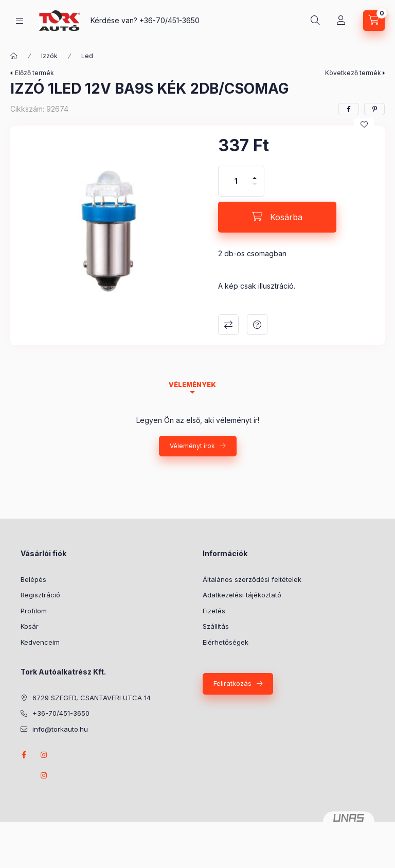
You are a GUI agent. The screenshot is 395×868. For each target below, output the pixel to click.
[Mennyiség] (236, 181)
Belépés (33, 579)
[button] (109, 230)
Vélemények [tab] (192, 385)
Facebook (24, 755)
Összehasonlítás (228, 325)
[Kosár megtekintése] (374, 21)
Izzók (49, 56)
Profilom (34, 611)
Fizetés (214, 611)
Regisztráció (40, 595)
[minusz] (255, 189)
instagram (44, 755)
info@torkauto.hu (60, 729)
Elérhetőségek (226, 642)
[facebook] (349, 109)
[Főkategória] (14, 56)
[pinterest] (374, 109)
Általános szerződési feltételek (252, 579)
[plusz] (255, 174)
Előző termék (34, 73)
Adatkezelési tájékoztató (242, 595)
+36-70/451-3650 (169, 20)
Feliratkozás (232, 683)
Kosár (30, 626)
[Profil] (341, 21)
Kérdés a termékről (257, 325)
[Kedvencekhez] (364, 125)
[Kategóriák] (20, 21)
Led (87, 56)
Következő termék (353, 73)
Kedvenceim (40, 642)
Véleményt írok (192, 446)
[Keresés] (315, 21)
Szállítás (216, 626)
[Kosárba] (277, 217)
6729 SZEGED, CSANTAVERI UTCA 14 (92, 698)
